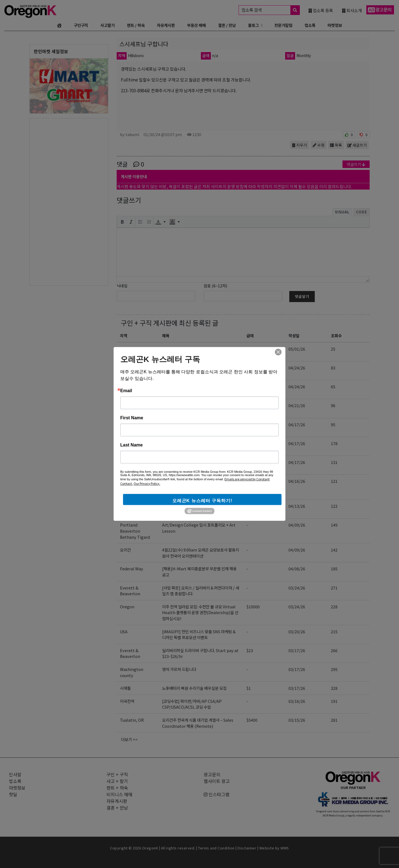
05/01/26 (297, 349)
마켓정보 (335, 25)
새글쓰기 (357, 145)
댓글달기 (302, 296)
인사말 (15, 774)
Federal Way (132, 569)
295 (334, 669)
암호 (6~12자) (215, 286)
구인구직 (81, 25)
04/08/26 (297, 569)
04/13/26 (297, 506)
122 (334, 506)
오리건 (125, 368)
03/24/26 (297, 588)
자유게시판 (166, 25)
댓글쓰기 (356, 164)
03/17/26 (297, 650)
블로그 (253, 25)
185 (334, 569)
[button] (122, 222)
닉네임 (122, 286)
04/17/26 (297, 424)
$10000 (253, 386)
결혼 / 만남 (227, 25)
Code (362, 212)
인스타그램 (217, 794)
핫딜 (13, 794)
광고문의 (212, 774)
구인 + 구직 (136, 323)
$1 (249, 688)
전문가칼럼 (283, 25)
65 (333, 386)
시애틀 (125, 688)
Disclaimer (247, 848)
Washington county (132, 672)
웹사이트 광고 (217, 781)
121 (334, 481)
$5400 (252, 720)
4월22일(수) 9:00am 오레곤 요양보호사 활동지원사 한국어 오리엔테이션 (201, 553)
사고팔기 (108, 25)
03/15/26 (297, 720)
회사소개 (352, 10)
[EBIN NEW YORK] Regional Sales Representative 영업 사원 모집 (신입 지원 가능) (200, 487)
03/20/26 (297, 631)
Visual (342, 212)
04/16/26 (297, 481)
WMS (285, 848)
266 (334, 650)
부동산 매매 (196, 25)
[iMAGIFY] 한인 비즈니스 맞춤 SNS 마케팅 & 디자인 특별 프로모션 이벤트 (199, 635)
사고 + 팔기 (117, 781)
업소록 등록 (321, 10)
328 (334, 688)
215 (334, 631)
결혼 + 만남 (117, 808)
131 (334, 462)
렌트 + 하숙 (117, 788)
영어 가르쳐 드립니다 (179, 669)
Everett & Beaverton (130, 352)
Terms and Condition (216, 848)
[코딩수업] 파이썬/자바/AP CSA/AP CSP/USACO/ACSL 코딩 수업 (192, 427)
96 (333, 405)
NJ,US (126, 481)
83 (333, 368)
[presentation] (122, 222)
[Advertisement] (69, 201)
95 (333, 424)
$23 (250, 506)
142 (334, 550)
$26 (250, 349)
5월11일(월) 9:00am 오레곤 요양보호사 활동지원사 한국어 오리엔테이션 (201, 371)
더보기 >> (129, 739)
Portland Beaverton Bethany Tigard (135, 531)
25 (333, 349)
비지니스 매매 (119, 794)
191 (334, 701)
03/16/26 (297, 701)
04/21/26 (297, 405)
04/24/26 (297, 368)
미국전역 (127, 424)
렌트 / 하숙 (136, 25)
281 (334, 720)
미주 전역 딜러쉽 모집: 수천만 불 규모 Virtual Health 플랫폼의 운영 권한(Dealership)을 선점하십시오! (200, 612)
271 (334, 588)
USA (124, 631)
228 (334, 607)
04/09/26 (297, 525)
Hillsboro (129, 443)
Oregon (127, 386)
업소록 (310, 25)
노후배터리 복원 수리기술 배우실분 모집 (194, 688)
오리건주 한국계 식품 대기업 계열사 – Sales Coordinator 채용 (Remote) (198, 723)
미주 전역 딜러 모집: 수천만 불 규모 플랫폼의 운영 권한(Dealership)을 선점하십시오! (200, 390)
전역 (124, 462)
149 (334, 525)
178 (334, 443)
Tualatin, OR (132, 720)
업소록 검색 (271, 10)
